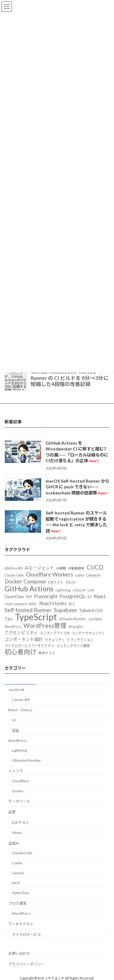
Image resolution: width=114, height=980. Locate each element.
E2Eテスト (21, 823)
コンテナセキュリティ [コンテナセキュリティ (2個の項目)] (88, 633)
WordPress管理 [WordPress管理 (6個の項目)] (45, 625)
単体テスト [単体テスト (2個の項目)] (47, 653)
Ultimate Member (26, 760)
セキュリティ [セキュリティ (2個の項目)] (55, 639)
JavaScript (16, 690)
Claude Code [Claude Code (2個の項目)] (14, 575)
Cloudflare (21, 781)
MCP (16, 883)
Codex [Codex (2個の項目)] (80, 575)
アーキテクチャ (21, 924)
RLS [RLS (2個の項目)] (72, 604)
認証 (16, 731)
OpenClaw (20, 893)
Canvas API (21, 700)
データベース (19, 802)
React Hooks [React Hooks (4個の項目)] (53, 603)
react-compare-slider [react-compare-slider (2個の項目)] (21, 604)
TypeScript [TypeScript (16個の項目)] (36, 617)
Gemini (18, 873)
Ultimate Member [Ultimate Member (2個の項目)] (73, 619)
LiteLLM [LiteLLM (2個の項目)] (79, 590)
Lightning (19, 751)
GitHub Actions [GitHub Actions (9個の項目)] (29, 589)
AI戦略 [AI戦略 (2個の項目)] (61, 568)
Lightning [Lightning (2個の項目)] (63, 590)
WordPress (18, 741)
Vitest (17, 833)
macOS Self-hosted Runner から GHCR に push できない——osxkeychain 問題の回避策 (78, 487)
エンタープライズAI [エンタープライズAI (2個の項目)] (55, 633)
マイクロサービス (26, 935)
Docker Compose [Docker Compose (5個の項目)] (25, 582)
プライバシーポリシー (26, 964)
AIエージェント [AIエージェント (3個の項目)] (39, 568)
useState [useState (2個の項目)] (95, 619)
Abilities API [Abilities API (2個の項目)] (14, 568)
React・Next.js (20, 710)
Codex (17, 863)
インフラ (16, 771)
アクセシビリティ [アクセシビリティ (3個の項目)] (21, 633)
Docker (18, 791)
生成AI (14, 843)
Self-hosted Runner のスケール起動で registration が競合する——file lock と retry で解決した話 (76, 522)
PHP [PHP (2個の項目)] (29, 597)
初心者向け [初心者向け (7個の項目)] (21, 652)
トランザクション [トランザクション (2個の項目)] (80, 639)
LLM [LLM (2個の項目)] (91, 590)
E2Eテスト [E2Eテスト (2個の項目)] (56, 582)
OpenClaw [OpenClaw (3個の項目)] (14, 596)
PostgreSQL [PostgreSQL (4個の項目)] (73, 596)
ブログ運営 (17, 903)
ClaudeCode (22, 853)
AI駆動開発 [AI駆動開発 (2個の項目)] (76, 568)
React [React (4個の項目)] (100, 596)
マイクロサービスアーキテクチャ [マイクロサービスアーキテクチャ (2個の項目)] (29, 645)
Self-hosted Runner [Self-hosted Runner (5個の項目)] (28, 610)
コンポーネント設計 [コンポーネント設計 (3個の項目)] (24, 639)
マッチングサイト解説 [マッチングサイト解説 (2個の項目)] (73, 645)
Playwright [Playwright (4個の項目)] (46, 596)
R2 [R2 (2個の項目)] (90, 597)
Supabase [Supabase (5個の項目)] (65, 610)
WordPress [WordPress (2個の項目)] (13, 626)
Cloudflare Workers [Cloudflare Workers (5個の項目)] (49, 574)
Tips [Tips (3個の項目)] (9, 619)
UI (14, 720)
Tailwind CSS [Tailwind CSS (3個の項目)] (91, 610)
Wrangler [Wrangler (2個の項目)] (76, 626)
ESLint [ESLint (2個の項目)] (71, 582)
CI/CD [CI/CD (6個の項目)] (95, 567)
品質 (12, 812)
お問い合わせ (19, 953)
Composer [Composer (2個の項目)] (94, 575)
